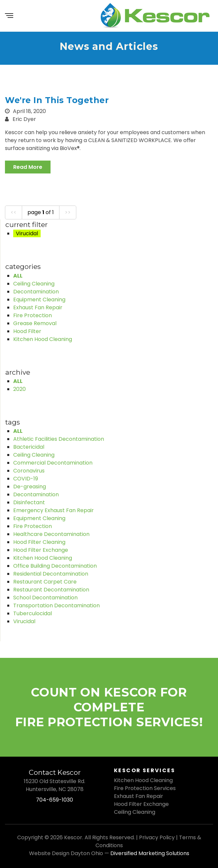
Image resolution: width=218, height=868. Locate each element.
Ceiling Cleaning (34, 284)
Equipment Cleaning (39, 300)
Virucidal (24, 621)
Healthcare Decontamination (51, 534)
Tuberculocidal (33, 613)
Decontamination (36, 292)
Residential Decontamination (51, 574)
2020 (19, 389)
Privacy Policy (157, 837)
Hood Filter (27, 331)
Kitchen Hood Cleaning (43, 339)
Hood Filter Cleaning (39, 542)
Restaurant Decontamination (51, 590)
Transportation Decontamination (56, 605)
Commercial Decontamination (53, 463)
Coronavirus (29, 471)
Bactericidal (29, 447)
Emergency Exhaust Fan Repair (54, 510)
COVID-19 (26, 479)
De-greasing (30, 487)
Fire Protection (33, 315)
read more (28, 167)
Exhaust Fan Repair (38, 307)
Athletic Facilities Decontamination (59, 439)
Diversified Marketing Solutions (150, 853)
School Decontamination (45, 598)
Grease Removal (35, 323)
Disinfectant (29, 502)
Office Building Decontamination (55, 566)
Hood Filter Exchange (41, 550)
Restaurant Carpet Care (45, 582)
